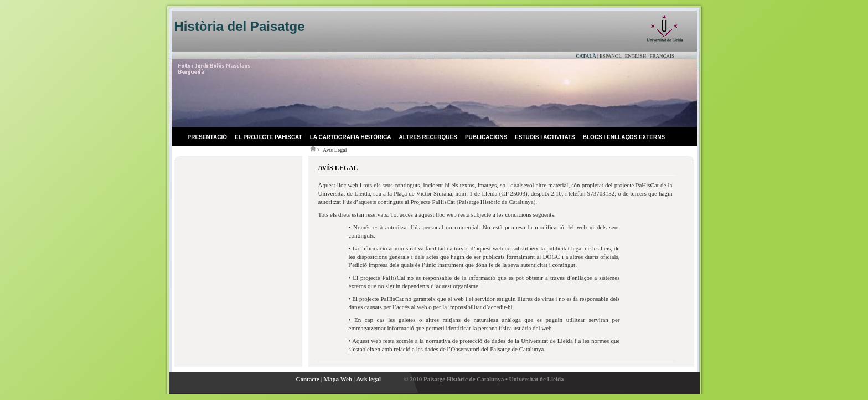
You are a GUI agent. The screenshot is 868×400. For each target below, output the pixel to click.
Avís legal (368, 379)
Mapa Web (338, 379)
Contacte (308, 379)
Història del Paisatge (240, 26)
